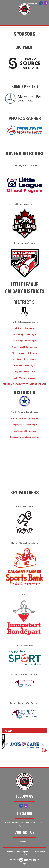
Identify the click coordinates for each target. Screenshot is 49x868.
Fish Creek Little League (25, 431)
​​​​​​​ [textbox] (24, 58)
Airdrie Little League (25, 328)
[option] (25, 746)
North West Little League (25, 378)
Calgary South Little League (25, 418)
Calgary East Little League (24, 347)
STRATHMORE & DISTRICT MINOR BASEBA (23, 384)
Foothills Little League (25, 365)
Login (24, 863)
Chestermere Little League (25, 353)
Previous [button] (6, 745)
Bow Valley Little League (25, 334)
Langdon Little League (24, 372)
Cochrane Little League (24, 359)
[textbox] (24, 37)
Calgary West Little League (24, 424)
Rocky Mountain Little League (24, 437)
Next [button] (43, 745)
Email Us (24, 842)
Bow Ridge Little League (25, 341)
